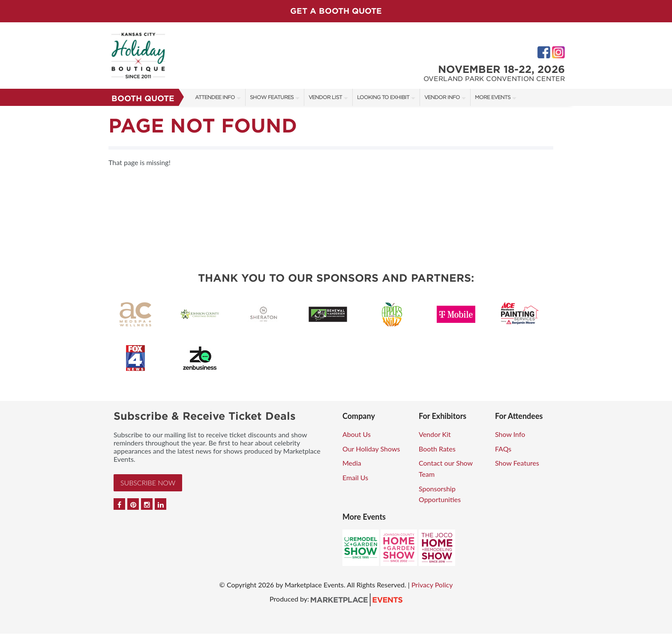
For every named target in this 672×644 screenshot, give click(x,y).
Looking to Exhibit (383, 97)
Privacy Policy (432, 585)
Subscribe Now (148, 483)
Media (352, 463)
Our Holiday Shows (371, 449)
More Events (493, 97)
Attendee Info (215, 97)
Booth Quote (143, 98)
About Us (357, 434)
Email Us (355, 477)
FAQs (503, 449)
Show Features (272, 97)
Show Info (510, 434)
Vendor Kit (435, 434)
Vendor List (325, 97)
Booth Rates (437, 449)
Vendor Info (442, 97)
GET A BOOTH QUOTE (336, 11)
